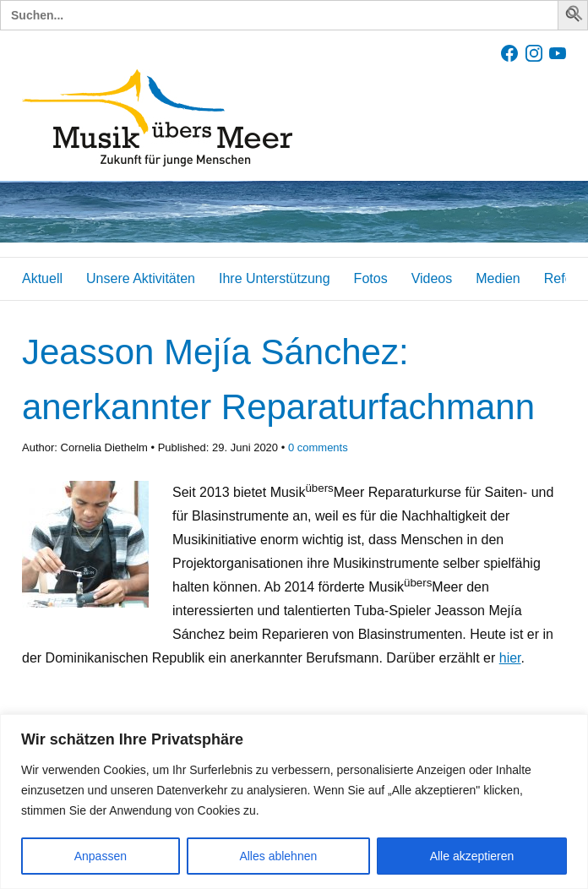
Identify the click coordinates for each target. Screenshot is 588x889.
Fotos (371, 278)
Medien (498, 278)
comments (318, 447)
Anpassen (101, 856)
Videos (432, 278)
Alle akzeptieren (472, 856)
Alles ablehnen (278, 856)
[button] (575, 16)
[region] (294, 802)
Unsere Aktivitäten (141, 278)
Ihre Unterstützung (275, 278)
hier (510, 658)
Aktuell (42, 278)
